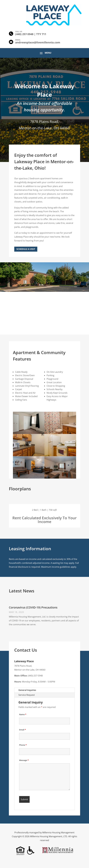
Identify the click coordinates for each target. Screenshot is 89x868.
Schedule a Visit (26, 249)
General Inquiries (27, 690)
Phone (23, 745)
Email (22, 730)
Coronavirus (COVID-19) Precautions (33, 607)
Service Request (27, 695)
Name (23, 714)
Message (24, 760)
